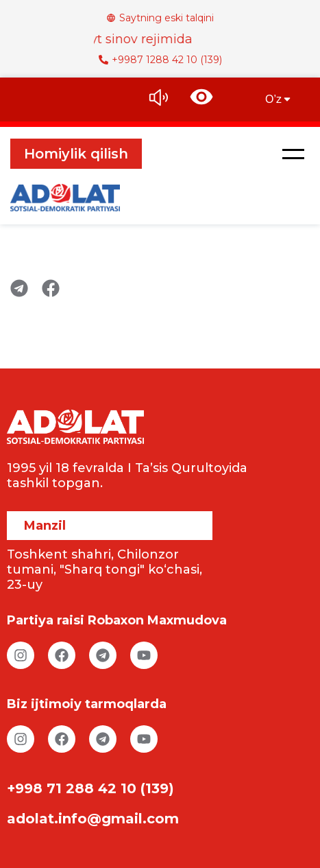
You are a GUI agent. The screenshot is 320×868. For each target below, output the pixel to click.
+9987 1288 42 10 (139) (160, 60)
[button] (293, 154)
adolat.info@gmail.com (93, 819)
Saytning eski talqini (160, 18)
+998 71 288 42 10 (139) (90, 788)
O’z (279, 99)
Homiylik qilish (76, 154)
